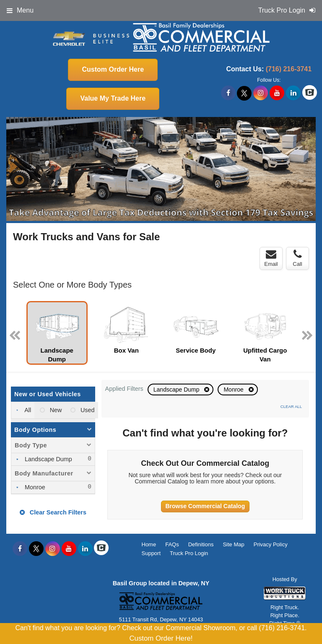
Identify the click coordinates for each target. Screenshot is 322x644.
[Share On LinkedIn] (293, 93)
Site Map (233, 544)
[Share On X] (244, 93)
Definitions (201, 544)
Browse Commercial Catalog (205, 506)
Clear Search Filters (53, 512)
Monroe (234, 390)
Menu (20, 10)
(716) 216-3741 (289, 69)
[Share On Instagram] (261, 93)
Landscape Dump (177, 390)
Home (149, 544)
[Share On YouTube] (277, 93)
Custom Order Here (113, 69)
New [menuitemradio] (55, 410)
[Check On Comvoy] (310, 93)
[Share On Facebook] (228, 93)
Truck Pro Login (189, 553)
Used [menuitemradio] (87, 410)
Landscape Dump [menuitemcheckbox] (48, 459)
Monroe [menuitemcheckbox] (34, 487)
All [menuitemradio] (27, 410)
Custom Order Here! (161, 638)
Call (297, 258)
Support (151, 553)
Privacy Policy (271, 544)
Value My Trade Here (113, 98)
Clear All (291, 406)
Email (271, 258)
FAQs (172, 544)
